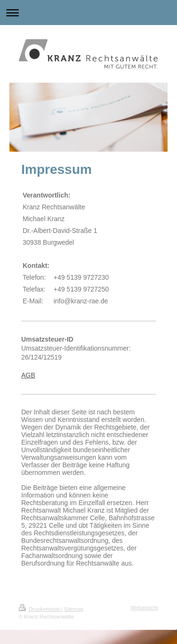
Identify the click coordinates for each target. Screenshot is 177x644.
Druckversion (40, 609)
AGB (28, 375)
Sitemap (74, 609)
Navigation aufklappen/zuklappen (88, 13)
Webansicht (144, 608)
